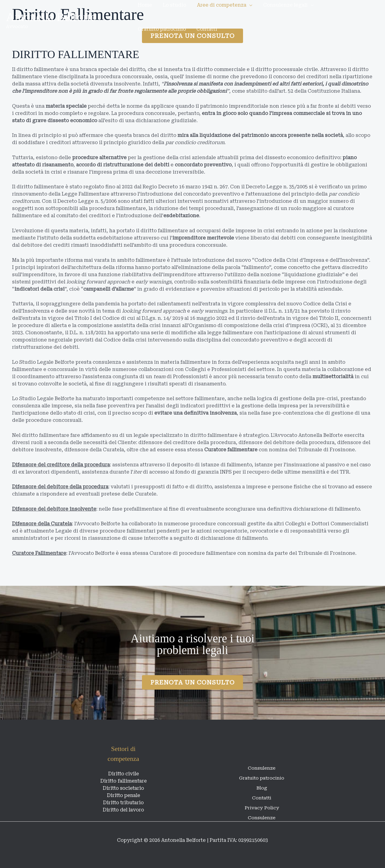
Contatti (262, 794)
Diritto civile (123, 774)
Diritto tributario (123, 803)
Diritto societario (123, 788)
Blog (262, 787)
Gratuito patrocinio (254, 776)
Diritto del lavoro (123, 810)
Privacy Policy (262, 801)
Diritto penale (123, 795)
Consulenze (262, 765)
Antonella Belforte (51, 17)
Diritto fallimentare (123, 781)
